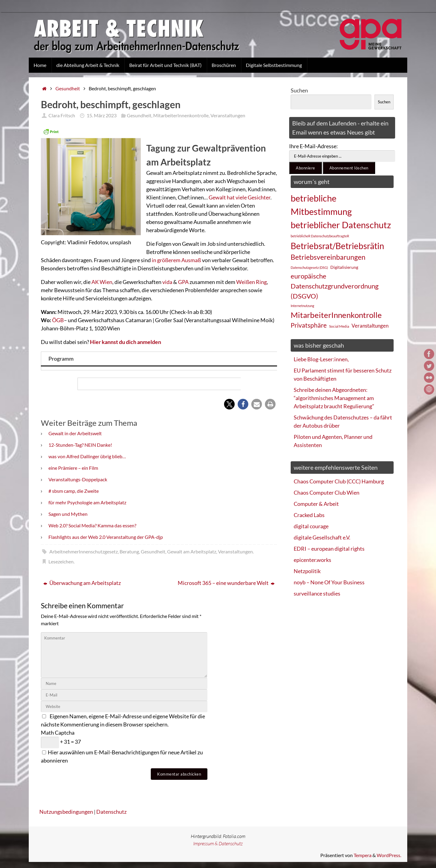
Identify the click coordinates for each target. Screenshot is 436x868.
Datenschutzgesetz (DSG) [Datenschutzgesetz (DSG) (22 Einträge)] (309, 267)
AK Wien (102, 282)
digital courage (311, 526)
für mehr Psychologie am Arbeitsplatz (87, 502)
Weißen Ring (251, 282)
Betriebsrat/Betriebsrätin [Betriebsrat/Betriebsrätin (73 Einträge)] (337, 246)
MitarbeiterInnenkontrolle (181, 115)
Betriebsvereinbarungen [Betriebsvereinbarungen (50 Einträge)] (328, 257)
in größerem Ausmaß (176, 260)
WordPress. (389, 855)
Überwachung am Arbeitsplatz (82, 583)
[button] (229, 404)
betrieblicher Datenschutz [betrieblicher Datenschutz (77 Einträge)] (341, 225)
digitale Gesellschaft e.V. (322, 537)
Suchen (299, 90)
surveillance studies (317, 593)
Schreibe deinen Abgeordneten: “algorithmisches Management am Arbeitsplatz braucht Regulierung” (334, 398)
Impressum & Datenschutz (218, 843)
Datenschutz (111, 812)
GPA (184, 282)
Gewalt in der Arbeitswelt (75, 433)
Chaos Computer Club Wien (327, 492)
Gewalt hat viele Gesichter (239, 197)
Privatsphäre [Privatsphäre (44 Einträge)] (309, 325)
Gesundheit (68, 88)
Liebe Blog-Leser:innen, (321, 359)
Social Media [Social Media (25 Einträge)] (339, 326)
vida (168, 282)
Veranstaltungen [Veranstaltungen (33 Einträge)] (370, 326)
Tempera (363, 855)
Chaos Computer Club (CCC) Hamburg (339, 481)
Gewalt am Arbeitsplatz (192, 551)
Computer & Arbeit (316, 504)
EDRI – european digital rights (329, 549)
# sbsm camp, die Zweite (74, 491)
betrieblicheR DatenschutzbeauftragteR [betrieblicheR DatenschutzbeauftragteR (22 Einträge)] (320, 236)
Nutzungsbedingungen (66, 812)
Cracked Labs (309, 515)
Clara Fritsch (62, 115)
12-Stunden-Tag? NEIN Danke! (80, 445)
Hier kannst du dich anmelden (126, 342)
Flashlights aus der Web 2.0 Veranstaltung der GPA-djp (106, 537)
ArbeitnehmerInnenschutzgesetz (84, 551)
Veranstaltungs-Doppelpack (78, 479)
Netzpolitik (307, 571)
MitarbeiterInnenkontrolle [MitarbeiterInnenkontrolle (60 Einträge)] (336, 315)
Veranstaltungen (228, 115)
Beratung (129, 551)
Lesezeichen (61, 561)
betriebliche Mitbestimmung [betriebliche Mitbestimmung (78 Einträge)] (321, 205)
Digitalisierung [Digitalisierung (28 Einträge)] (344, 267)
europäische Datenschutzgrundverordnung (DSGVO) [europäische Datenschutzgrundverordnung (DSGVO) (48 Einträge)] (335, 286)
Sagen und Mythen (68, 514)
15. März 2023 (102, 115)
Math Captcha (58, 733)
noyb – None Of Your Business (329, 582)
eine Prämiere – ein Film (73, 468)
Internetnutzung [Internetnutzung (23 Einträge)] (302, 306)
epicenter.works (312, 560)
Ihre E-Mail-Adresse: (314, 146)
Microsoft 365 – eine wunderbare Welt (226, 583)
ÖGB (58, 320)
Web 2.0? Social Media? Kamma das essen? (92, 525)
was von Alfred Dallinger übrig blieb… (87, 456)
